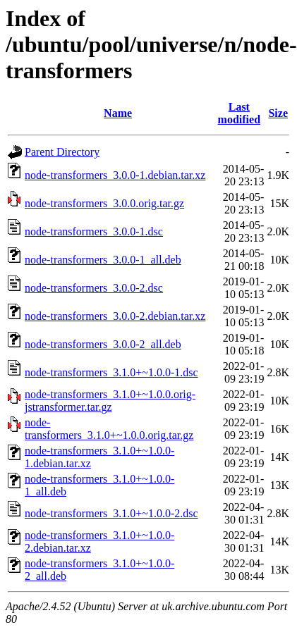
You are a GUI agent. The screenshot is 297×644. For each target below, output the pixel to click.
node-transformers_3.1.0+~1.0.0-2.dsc (111, 513)
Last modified (239, 113)
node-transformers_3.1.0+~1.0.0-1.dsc (111, 372)
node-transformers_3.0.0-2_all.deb (103, 344)
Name (118, 113)
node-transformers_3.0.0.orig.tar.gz (104, 203)
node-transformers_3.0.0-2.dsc (94, 288)
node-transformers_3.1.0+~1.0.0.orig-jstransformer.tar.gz (110, 401)
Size (278, 113)
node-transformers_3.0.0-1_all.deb (103, 260)
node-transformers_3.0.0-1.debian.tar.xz (115, 175)
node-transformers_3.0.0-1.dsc (94, 231)
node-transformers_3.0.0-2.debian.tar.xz (115, 316)
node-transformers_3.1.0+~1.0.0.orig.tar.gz (109, 429)
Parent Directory (62, 152)
